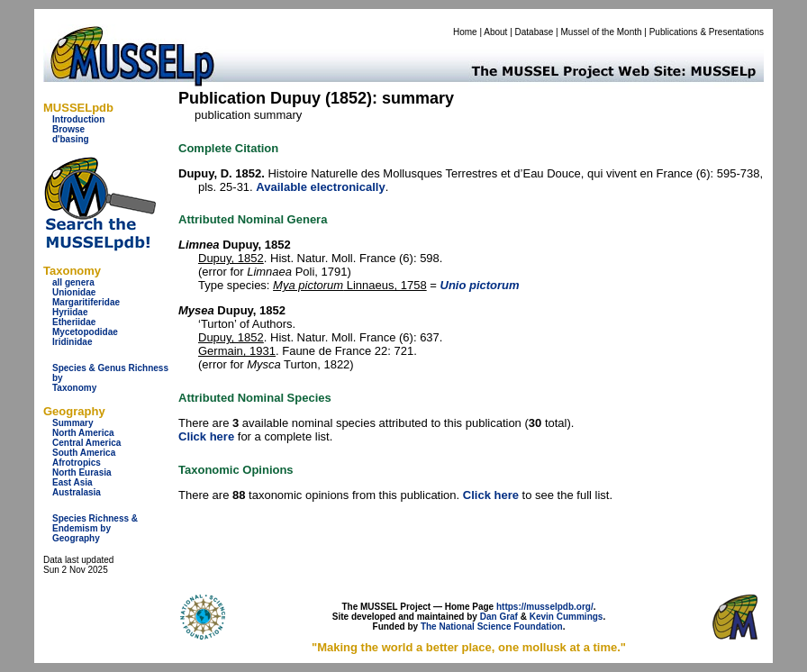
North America (83, 433)
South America (84, 453)
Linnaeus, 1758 (350, 285)
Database (535, 32)
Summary (73, 423)
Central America (86, 443)
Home (465, 32)
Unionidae (74, 292)
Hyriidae (70, 312)
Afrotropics (77, 463)
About (495, 32)
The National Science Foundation (492, 627)
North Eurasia (82, 472)
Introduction (78, 119)
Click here (206, 436)
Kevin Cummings (567, 617)
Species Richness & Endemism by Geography (95, 528)
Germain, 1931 (237, 351)
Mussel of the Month (602, 32)
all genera (73, 282)
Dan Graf (499, 617)
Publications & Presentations (707, 32)
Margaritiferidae (86, 302)
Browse (68, 129)
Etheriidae (74, 322)
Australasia (77, 492)
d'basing (71, 139)
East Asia (73, 482)
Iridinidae (72, 342)
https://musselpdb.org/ (545, 607)
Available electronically (320, 187)
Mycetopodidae (85, 332)
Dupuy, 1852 (231, 258)
